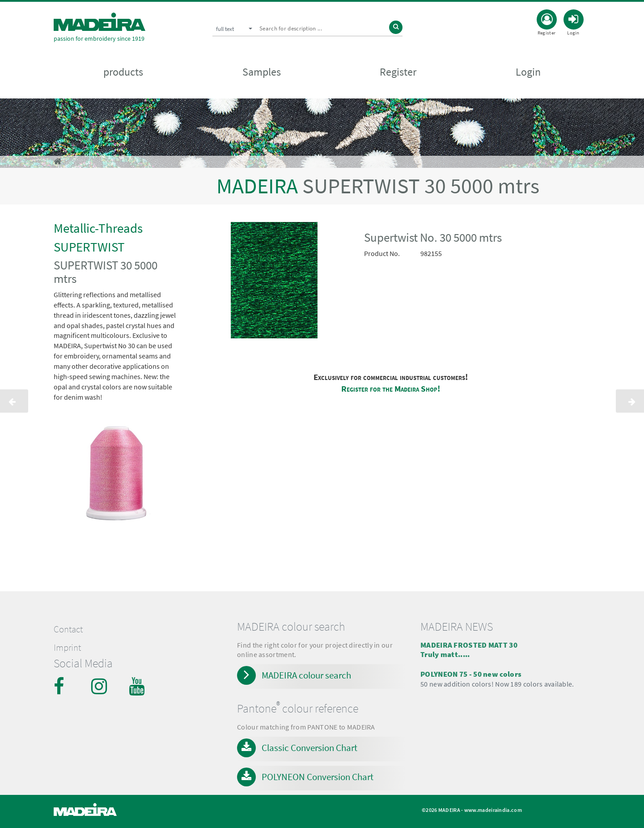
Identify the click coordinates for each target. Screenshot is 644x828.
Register (398, 72)
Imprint (67, 648)
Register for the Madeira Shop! (391, 389)
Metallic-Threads (98, 228)
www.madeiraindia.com (493, 810)
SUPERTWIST (89, 247)
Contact (68, 629)
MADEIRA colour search (306, 675)
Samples (262, 72)
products (123, 72)
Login (528, 72)
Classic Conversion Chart (309, 748)
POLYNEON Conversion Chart (318, 777)
